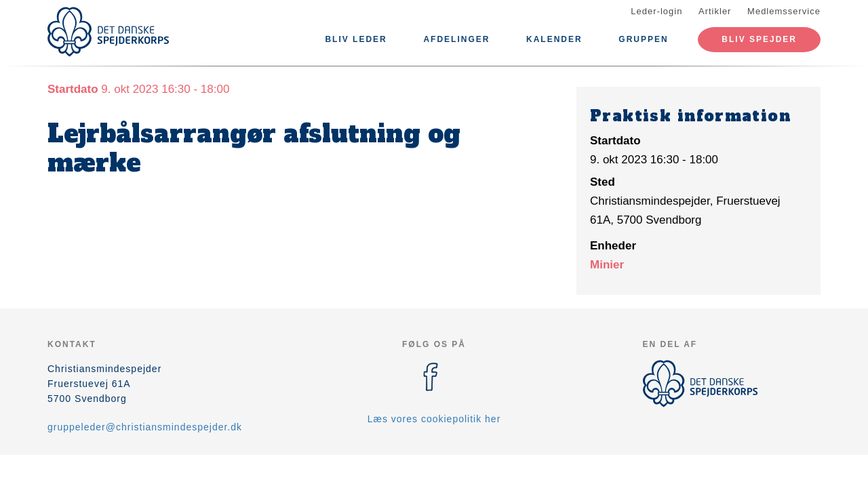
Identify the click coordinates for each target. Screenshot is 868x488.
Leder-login (656, 11)
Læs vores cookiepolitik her (434, 419)
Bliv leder (356, 39)
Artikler (715, 11)
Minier (607, 265)
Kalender (554, 39)
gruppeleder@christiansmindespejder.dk (145, 427)
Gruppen (643, 39)
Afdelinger (456, 39)
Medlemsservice (784, 11)
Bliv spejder (759, 39)
